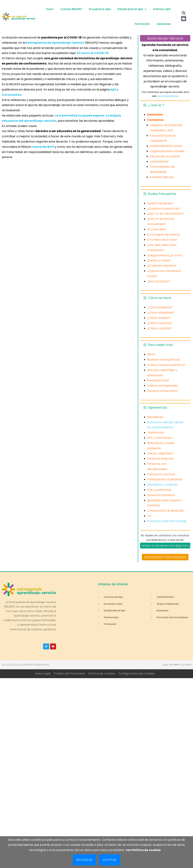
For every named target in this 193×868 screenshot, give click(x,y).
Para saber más (160, 345)
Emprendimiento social (166, 146)
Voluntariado (159, 162)
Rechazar (84, 860)
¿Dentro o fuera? (159, 260)
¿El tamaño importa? (162, 266)
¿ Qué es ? (156, 105)
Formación (142, 24)
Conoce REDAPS (71, 9)
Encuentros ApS (100, 9)
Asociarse (164, 24)
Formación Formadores (165, 557)
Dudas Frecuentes (162, 194)
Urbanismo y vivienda (162, 485)
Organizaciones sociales (167, 151)
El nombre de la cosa (162, 240)
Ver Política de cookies (143, 850)
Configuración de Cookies (137, 674)
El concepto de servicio (164, 235)
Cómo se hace (159, 298)
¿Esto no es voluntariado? (165, 214)
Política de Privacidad (69, 674)
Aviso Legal (43, 674)
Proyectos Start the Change (167, 521)
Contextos (155, 120)
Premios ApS (162, 9)
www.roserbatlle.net (168, 96)
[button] (184, 13)
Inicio (50, 9)
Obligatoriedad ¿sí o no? (165, 255)
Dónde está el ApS (132, 9)
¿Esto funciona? (158, 281)
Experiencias (157, 408)
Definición (155, 115)
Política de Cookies (102, 674)
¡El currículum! (157, 229)
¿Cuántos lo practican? (164, 209)
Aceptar (109, 860)
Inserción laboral (162, 177)
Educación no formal (165, 156)
